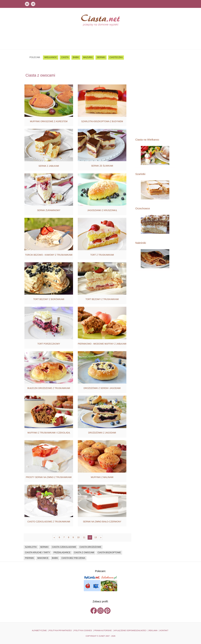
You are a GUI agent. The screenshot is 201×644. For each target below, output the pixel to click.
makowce (43, 558)
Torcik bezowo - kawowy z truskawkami (49, 255)
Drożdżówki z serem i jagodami (102, 388)
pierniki (29, 558)
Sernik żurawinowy (49, 210)
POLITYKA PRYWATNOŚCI (60, 630)
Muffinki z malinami (102, 477)
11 (84, 537)
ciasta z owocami (84, 553)
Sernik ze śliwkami (102, 166)
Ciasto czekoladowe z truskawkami (49, 522)
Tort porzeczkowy (49, 344)
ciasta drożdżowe (90, 547)
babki (76, 57)
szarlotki (31, 547)
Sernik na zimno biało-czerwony (102, 522)
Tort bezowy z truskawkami (102, 299)
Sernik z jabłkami (49, 166)
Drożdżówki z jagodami (102, 433)
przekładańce (62, 553)
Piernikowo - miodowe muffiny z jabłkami (102, 344)
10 (78, 537)
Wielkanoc (51, 57)
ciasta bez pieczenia (73, 558)
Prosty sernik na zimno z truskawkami (49, 477)
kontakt (164, 630)
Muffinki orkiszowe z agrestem (49, 121)
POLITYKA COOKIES (83, 630)
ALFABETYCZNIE (39, 630)
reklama (153, 630)
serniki (101, 57)
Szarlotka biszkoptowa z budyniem (102, 121)
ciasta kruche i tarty (38, 553)
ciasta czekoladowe (64, 547)
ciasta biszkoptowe (109, 553)
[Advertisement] (155, 94)
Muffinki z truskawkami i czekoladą (49, 433)
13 (96, 537)
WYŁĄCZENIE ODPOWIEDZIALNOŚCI (130, 630)
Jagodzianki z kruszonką (102, 210)
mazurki (88, 57)
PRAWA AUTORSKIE (103, 630)
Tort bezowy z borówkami (49, 299)
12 (90, 537)
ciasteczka (116, 57)
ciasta (65, 57)
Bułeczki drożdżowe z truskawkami (49, 388)
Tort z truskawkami (102, 255)
